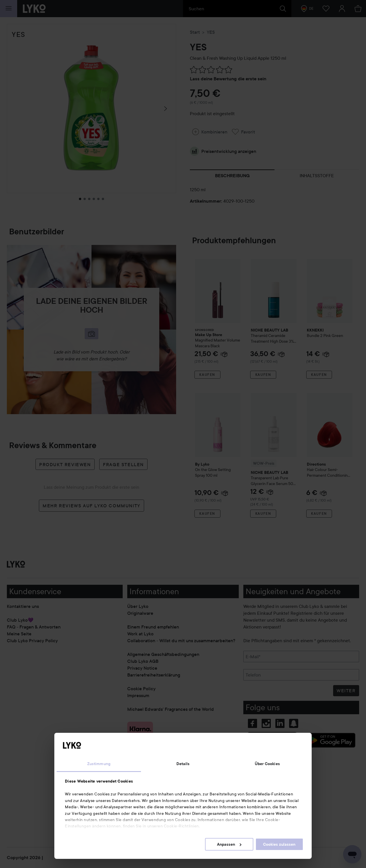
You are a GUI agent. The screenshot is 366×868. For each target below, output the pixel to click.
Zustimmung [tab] (99, 764)
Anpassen (229, 844)
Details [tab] (183, 764)
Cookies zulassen (279, 844)
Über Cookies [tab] (267, 764)
